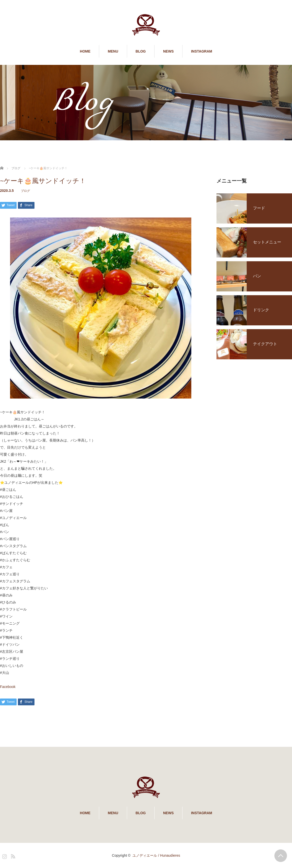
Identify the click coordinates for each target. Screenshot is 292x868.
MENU (113, 51)
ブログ (25, 191)
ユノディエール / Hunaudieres (156, 855)
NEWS (168, 51)
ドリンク (261, 310)
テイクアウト (265, 344)
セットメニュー (267, 242)
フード (259, 208)
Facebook (8, 687)
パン (257, 276)
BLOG (141, 51)
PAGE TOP (281, 856)
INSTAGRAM (202, 51)
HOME (85, 51)
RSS (12, 855)
